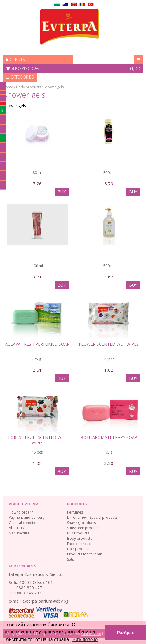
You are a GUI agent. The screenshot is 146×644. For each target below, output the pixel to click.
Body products (28, 87)
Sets (71, 559)
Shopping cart (73, 68)
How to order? (21, 512)
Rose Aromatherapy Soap (109, 437)
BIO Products (78, 533)
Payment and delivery (27, 517)
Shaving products (81, 523)
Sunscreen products (84, 528)
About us (16, 528)
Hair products (79, 549)
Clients (15, 60)
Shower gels (54, 87)
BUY (62, 192)
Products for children (85, 554)
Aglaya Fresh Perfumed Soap (37, 344)
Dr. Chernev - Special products (92, 517)
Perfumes (75, 512)
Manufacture (19, 533)
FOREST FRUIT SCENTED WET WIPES (37, 440)
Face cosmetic (79, 544)
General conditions (25, 523)
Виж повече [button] (85, 639)
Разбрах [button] (126, 633)
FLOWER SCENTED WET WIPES (109, 344)
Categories (20, 77)
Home (8, 87)
